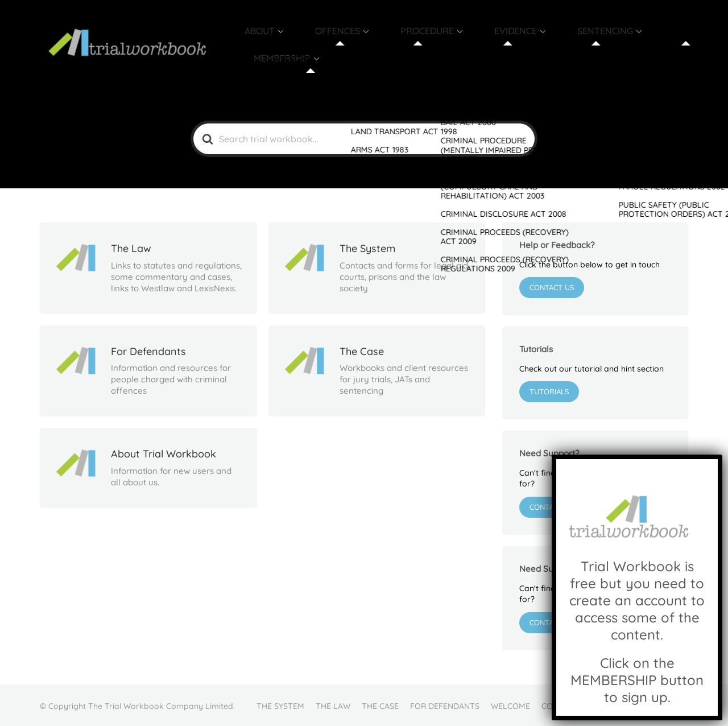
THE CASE (380, 704)
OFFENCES (347, 44)
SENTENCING (568, 44)
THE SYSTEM (280, 704)
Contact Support (564, 505)
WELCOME (510, 704)
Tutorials (549, 390)
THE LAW (333, 704)
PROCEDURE (421, 44)
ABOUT (285, 44)
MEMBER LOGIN (647, 704)
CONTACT (560, 704)
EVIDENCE (494, 44)
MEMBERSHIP (648, 44)
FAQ (598, 704)
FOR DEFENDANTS (445, 704)
